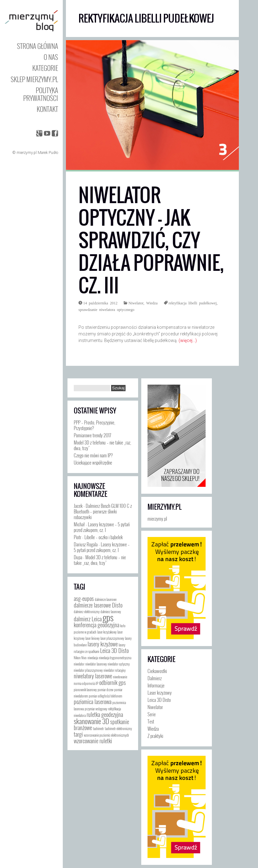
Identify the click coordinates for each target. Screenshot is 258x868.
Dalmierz (155, 678)
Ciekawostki (157, 671)
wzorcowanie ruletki (93, 741)
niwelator (79, 664)
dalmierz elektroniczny (87, 612)
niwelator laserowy (96, 664)
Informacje (156, 685)
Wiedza (152, 303)
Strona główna (38, 46)
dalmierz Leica (88, 619)
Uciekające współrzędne (93, 462)
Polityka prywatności (41, 94)
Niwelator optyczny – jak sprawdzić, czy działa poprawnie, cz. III (151, 240)
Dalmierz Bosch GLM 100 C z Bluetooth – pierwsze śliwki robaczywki (103, 511)
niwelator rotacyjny (115, 670)
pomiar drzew (105, 690)
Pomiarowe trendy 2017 (92, 435)
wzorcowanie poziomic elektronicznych (106, 735)
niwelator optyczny (119, 664)
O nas (51, 57)
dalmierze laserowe (106, 599)
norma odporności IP (86, 683)
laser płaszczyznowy (112, 638)
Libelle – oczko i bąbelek (104, 537)
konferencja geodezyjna (97, 625)
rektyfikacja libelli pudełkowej (193, 303)
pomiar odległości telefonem (105, 696)
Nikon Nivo (80, 658)
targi (78, 734)
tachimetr (98, 729)
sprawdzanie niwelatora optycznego (106, 309)
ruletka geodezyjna (105, 714)
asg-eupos (84, 598)
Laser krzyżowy (160, 692)
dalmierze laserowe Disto (98, 605)
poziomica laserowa (93, 702)
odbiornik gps (113, 682)
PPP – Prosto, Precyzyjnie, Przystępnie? (94, 425)
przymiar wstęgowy (96, 709)
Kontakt (47, 109)
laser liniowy (92, 638)
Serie (152, 714)
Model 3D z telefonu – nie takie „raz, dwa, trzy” (102, 445)
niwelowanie (120, 677)
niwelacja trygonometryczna (115, 658)
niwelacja (93, 658)
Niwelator (136, 303)
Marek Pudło (48, 153)
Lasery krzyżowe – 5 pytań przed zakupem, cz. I (102, 527)
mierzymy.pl (164, 507)
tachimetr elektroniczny (118, 729)
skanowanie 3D (91, 721)
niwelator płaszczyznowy (88, 670)
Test (151, 721)
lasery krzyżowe (103, 644)
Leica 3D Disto (114, 650)
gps (108, 617)
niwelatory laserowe (93, 676)
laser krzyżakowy (107, 632)
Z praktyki (155, 736)
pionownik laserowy (85, 690)
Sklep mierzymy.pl (34, 79)
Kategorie (45, 68)
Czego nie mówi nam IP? (93, 455)
